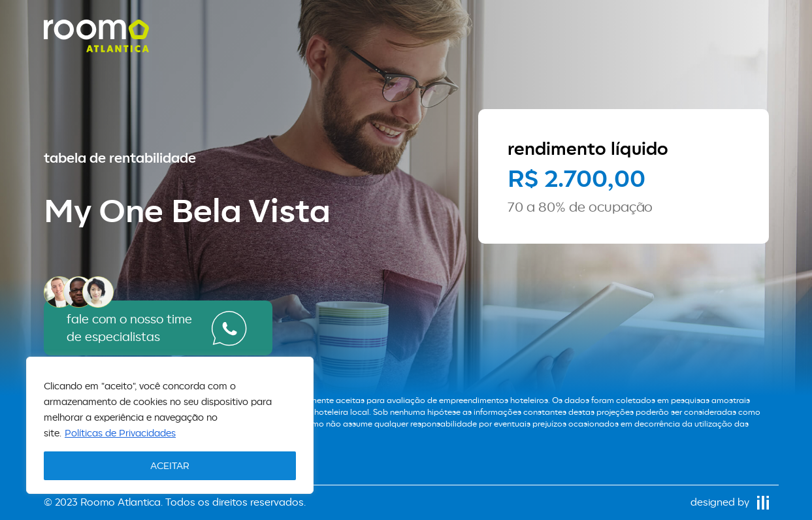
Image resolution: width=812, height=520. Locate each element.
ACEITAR (170, 465)
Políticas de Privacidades (120, 433)
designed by (730, 502)
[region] (170, 425)
